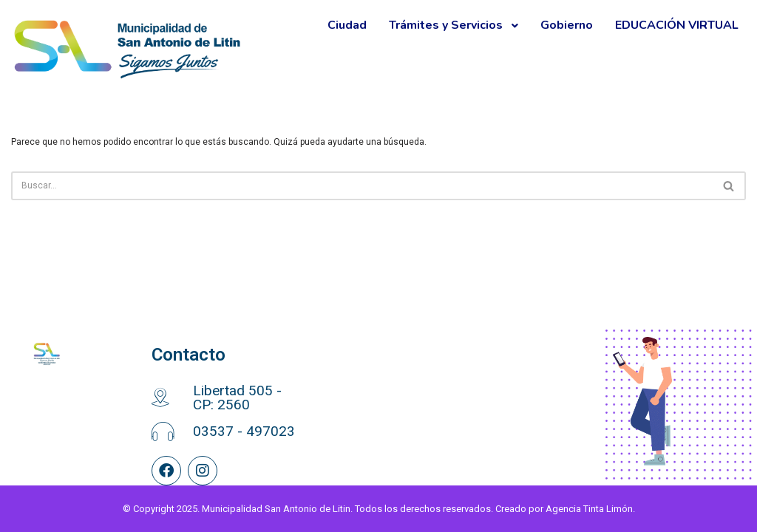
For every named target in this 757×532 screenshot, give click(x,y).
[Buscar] (362, 186)
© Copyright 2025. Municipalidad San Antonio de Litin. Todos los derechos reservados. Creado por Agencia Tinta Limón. (379, 509)
